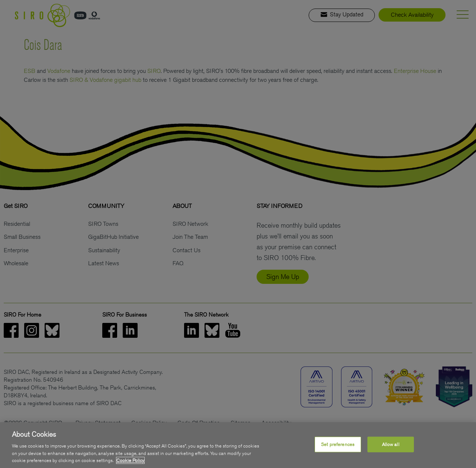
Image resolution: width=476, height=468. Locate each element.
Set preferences (338, 445)
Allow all (391, 445)
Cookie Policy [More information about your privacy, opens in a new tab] (130, 461)
